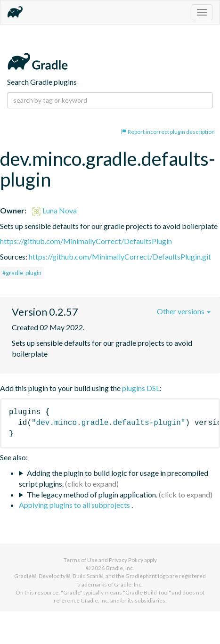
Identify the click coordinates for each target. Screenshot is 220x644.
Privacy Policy (126, 560)
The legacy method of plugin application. (92, 494)
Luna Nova (54, 210)
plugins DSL (141, 388)
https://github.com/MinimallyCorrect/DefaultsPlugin (86, 241)
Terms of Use (81, 560)
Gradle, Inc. (120, 568)
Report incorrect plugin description (168, 132)
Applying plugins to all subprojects (75, 505)
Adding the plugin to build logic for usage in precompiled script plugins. (114, 478)
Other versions (184, 311)
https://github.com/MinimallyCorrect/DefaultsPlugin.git (120, 257)
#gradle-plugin (22, 273)
